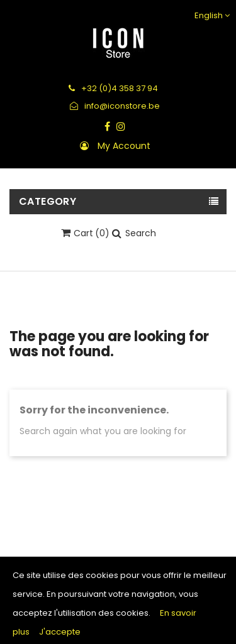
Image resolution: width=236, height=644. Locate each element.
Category (48, 201)
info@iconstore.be (115, 106)
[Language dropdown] (211, 15)
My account (124, 146)
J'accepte (60, 632)
